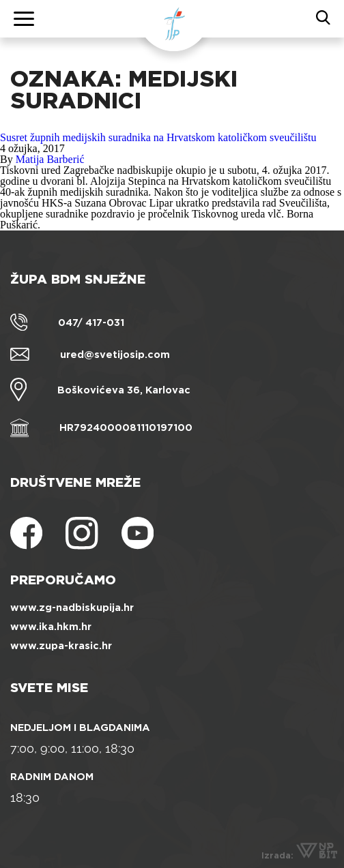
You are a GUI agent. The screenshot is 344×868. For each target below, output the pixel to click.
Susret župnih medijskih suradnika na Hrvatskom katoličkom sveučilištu (158, 137)
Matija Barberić (50, 159)
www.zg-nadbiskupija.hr (72, 608)
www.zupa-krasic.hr (61, 646)
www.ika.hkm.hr (51, 627)
